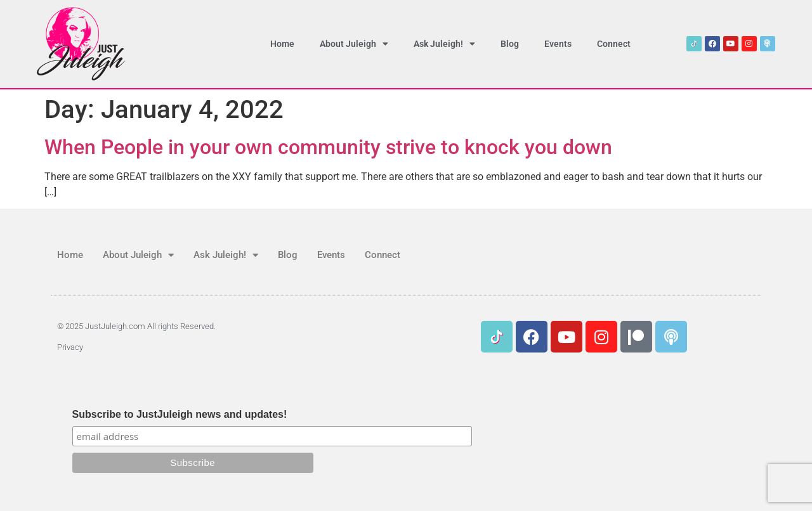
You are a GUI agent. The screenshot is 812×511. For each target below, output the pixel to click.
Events (558, 44)
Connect (614, 44)
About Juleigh (354, 44)
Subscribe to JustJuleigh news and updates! (180, 415)
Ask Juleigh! (444, 44)
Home (282, 44)
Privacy (70, 347)
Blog (510, 44)
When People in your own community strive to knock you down (328, 147)
